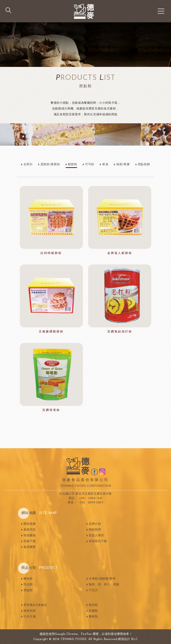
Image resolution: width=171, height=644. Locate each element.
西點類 (28, 590)
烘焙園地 (30, 536)
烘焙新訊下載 (98, 541)
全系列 (28, 164)
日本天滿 (30, 617)
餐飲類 (93, 617)
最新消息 (30, 530)
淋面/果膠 (123, 164)
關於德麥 (30, 524)
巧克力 (93, 590)
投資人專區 (96, 536)
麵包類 (28, 579)
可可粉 (90, 164)
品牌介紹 (95, 524)
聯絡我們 (95, 530)
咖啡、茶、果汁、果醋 (104, 585)
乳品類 (28, 585)
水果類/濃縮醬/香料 (102, 579)
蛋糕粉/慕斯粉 (50, 164)
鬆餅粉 (72, 164)
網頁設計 (124, 639)
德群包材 (30, 611)
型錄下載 (30, 541)
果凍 (105, 164)
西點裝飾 (144, 164)
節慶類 (93, 611)
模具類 (93, 605)
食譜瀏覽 (30, 547)
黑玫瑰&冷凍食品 (35, 605)
